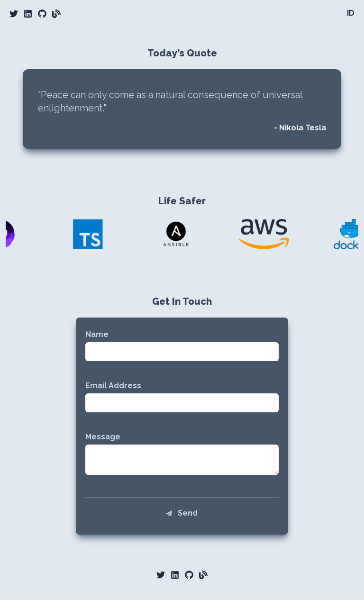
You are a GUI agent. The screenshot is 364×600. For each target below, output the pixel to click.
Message (103, 437)
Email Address (113, 386)
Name (97, 334)
